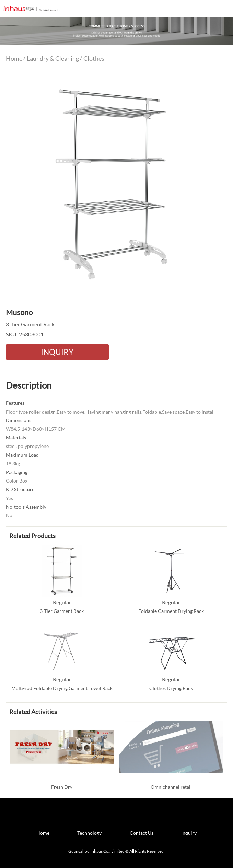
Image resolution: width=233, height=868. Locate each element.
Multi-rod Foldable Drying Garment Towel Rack (62, 688)
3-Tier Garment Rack (62, 611)
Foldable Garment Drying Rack (171, 611)
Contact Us (142, 833)
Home (14, 58)
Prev (15, 181)
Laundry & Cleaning (53, 58)
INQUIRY (57, 352)
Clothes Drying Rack (171, 688)
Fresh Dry (62, 787)
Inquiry (189, 833)
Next (218, 181)
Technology (89, 833)
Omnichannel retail (171, 787)
